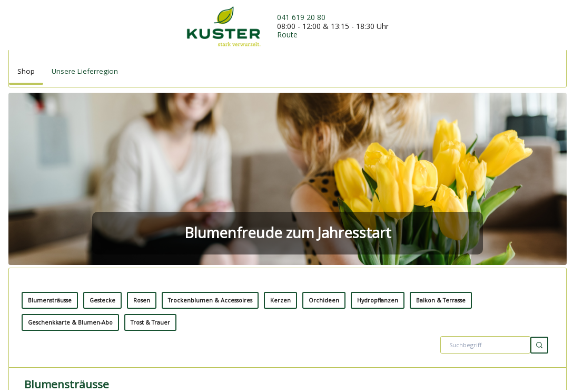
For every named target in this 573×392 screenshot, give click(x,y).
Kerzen (280, 137)
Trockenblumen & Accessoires (210, 137)
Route (287, 35)
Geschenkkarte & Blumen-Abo (70, 159)
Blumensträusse (50, 137)
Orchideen (324, 137)
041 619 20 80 (301, 17)
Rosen (142, 137)
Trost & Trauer (150, 159)
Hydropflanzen (378, 137)
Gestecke (102, 137)
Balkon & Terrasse (441, 137)
